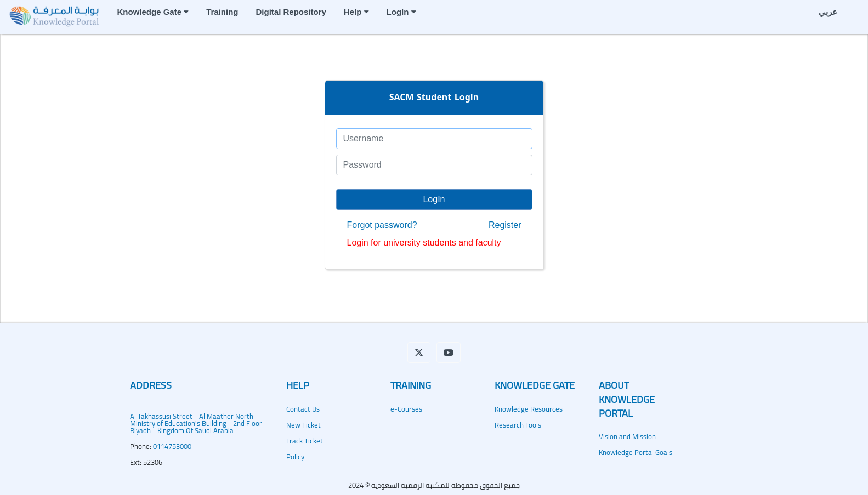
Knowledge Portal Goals (636, 452)
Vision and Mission (627, 436)
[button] (419, 352)
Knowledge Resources (529, 409)
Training (222, 12)
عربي (828, 12)
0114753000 (172, 446)
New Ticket (303, 425)
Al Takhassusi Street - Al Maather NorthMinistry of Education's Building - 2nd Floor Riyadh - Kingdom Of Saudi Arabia (196, 423)
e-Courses (406, 409)
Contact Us (303, 409)
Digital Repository (291, 12)
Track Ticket (305, 441)
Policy (295, 457)
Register (505, 225)
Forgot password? (382, 225)
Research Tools (518, 425)
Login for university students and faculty (424, 243)
